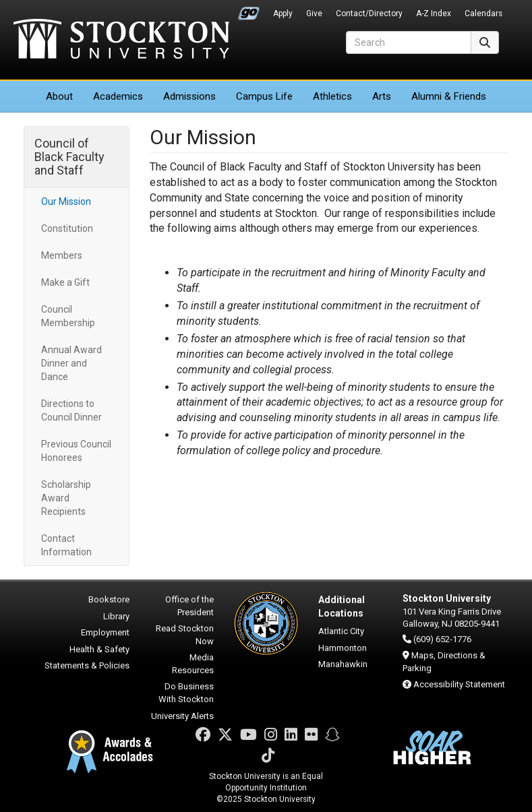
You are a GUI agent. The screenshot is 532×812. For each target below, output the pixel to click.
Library (116, 616)
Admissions (189, 96)
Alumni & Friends (449, 96)
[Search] (409, 42)
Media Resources (193, 664)
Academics (118, 96)
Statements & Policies (87, 665)
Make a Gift (65, 282)
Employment (105, 632)
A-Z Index (434, 13)
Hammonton (343, 648)
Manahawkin (343, 664)
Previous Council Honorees (76, 451)
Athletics (332, 96)
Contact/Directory (369, 13)
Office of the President (189, 606)
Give (314, 13)
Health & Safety (99, 649)
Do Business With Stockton (186, 693)
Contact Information (66, 545)
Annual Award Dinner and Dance (71, 363)
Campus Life (264, 96)
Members (62, 255)
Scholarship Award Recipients (66, 498)
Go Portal (249, 10)
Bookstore (109, 599)
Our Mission (66, 201)
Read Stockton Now (185, 635)
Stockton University (121, 40)
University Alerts (182, 716)
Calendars (483, 13)
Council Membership (68, 316)
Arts (382, 96)
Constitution (67, 228)
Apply (283, 13)
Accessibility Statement (459, 684)
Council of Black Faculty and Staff (69, 157)
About (59, 96)
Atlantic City (341, 631)
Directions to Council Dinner (71, 410)
